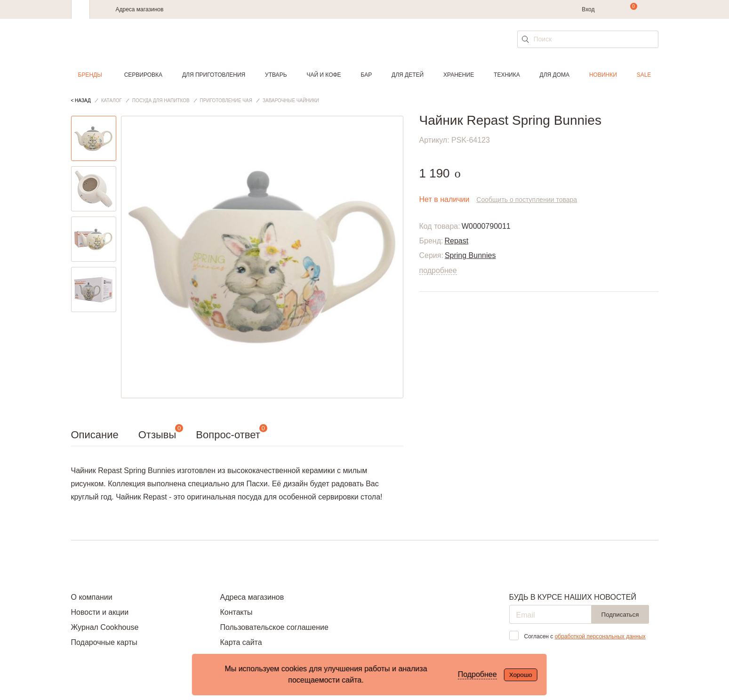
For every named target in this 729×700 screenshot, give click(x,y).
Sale (644, 75)
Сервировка (143, 75)
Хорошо (521, 675)
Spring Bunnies (470, 255)
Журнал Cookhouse (105, 627)
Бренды (90, 75)
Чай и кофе (324, 75)
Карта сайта (241, 642)
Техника (507, 75)
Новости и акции (100, 612)
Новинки (603, 75)
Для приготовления (214, 75)
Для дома (555, 75)
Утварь (276, 75)
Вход (588, 9)
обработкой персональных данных (600, 636)
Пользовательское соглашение (274, 627)
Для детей (408, 75)
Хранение (459, 75)
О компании (92, 597)
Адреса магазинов (140, 9)
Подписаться (620, 615)
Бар (367, 75)
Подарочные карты (104, 642)
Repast (456, 241)
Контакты (236, 612)
